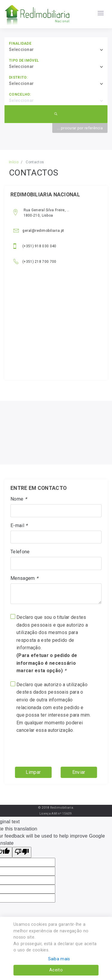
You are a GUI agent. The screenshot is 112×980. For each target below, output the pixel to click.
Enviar (79, 772)
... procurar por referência (80, 128)
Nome (19, 499)
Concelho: (20, 94)
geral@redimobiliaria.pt (39, 231)
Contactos (35, 162)
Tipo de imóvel (24, 60)
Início (14, 162)
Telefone (20, 552)
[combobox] (58, 50)
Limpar (33, 772)
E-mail (19, 525)
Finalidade (20, 44)
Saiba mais (59, 959)
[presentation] (48, 748)
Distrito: (18, 77)
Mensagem (24, 578)
